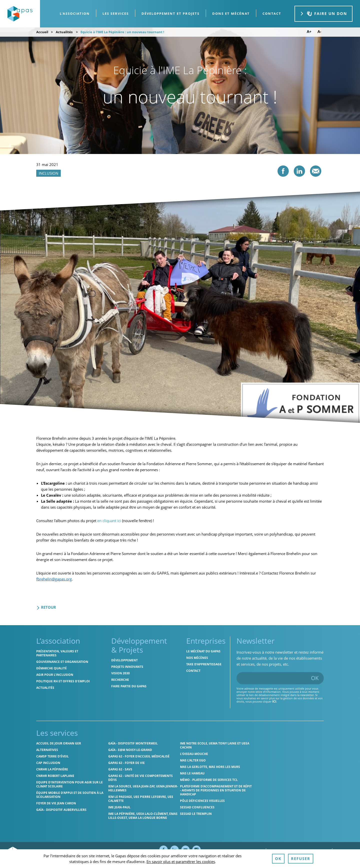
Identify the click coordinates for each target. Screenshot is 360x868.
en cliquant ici (109, 521)
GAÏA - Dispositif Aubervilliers (61, 810)
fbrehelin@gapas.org (54, 579)
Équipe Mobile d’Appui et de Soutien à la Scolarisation (70, 795)
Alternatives (47, 750)
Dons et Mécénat (231, 13)
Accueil (42, 32)
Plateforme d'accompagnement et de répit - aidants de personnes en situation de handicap (216, 790)
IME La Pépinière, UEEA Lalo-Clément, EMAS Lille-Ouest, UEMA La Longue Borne (143, 816)
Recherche (120, 680)
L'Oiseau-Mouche (194, 754)
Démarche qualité (51, 668)
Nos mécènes (197, 658)
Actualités (64, 32)
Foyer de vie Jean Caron (56, 803)
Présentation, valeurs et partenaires (57, 653)
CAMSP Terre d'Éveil (52, 756)
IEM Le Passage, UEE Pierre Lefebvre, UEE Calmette (141, 799)
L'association (75, 13)
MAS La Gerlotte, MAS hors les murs (210, 767)
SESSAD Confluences (197, 807)
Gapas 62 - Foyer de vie (126, 763)
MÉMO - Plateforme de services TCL (209, 780)
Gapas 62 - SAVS (120, 769)
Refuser (301, 859)
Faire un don (323, 14)
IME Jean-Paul (119, 807)
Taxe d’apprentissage (204, 664)
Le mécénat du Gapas (203, 651)
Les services (116, 13)
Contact (193, 671)
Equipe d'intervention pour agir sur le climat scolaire (69, 784)
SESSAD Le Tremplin (196, 814)
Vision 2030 (120, 673)
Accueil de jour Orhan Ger (59, 743)
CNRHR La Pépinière (52, 769)
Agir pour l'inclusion (55, 675)
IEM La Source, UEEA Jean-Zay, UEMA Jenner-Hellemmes (143, 788)
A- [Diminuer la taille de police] (319, 32)
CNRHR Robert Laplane (55, 776)
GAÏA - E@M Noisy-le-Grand (130, 750)
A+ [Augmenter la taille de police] (309, 32)
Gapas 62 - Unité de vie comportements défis (140, 778)
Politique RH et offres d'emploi (63, 681)
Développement (124, 660)
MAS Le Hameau (192, 773)
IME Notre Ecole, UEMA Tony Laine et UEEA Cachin (215, 745)
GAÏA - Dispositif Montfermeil (133, 743)
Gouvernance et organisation (62, 662)
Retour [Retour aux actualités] (46, 607)
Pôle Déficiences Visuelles (202, 801)
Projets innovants (127, 667)
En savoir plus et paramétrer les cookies (181, 862)
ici (274, 701)
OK (315, 678)
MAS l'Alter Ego (193, 760)
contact (272, 13)
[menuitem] (75, 14)
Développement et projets (170, 13)
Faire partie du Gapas (129, 686)
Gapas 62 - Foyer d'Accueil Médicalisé (139, 756)
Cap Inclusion (48, 763)
